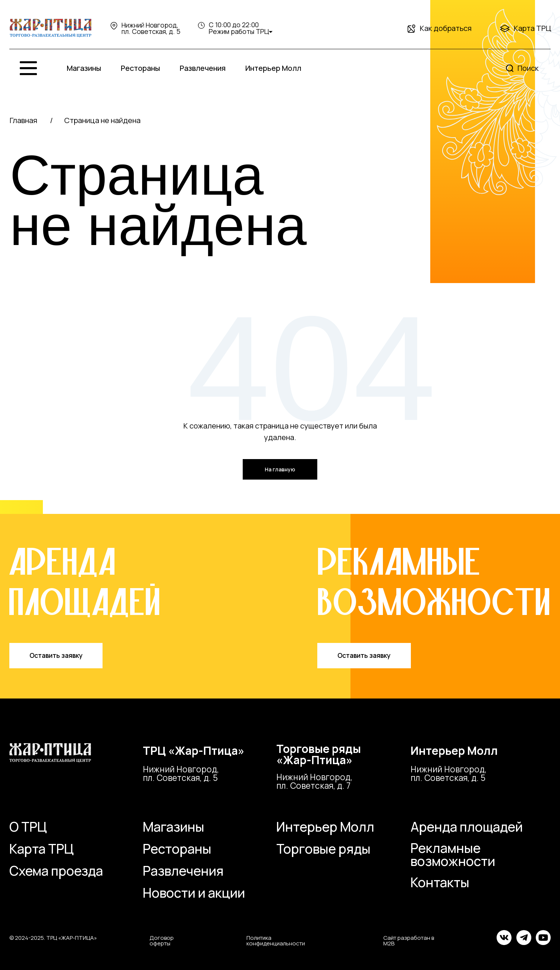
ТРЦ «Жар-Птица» (194, 751)
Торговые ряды (323, 849)
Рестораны (140, 68)
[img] (51, 28)
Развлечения (203, 68)
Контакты (440, 882)
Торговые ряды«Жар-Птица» (319, 754)
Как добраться (446, 28)
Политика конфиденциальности (276, 941)
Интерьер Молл (273, 68)
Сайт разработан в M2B (409, 941)
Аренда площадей (467, 827)
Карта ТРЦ (533, 28)
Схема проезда (56, 871)
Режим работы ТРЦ (239, 31)
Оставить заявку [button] (56, 655)
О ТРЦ (28, 827)
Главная (23, 120)
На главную (280, 469)
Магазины (84, 68)
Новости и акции (194, 893)
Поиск (528, 68)
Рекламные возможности (453, 855)
